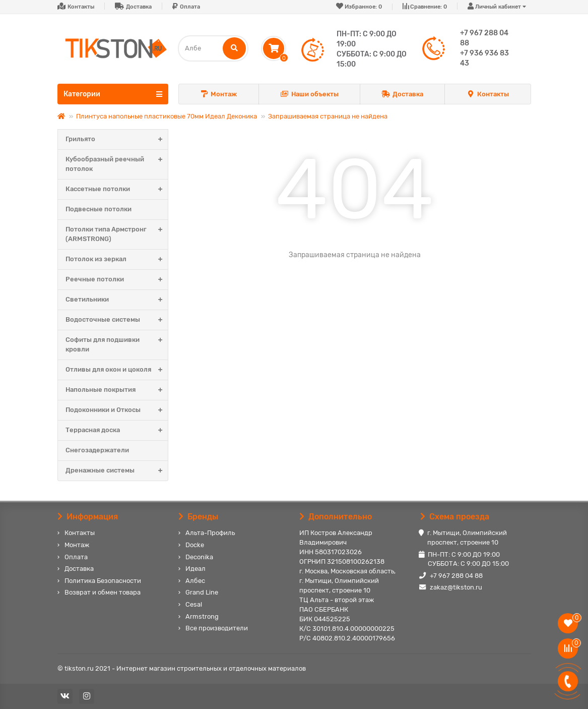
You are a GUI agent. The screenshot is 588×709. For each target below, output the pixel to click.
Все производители (217, 628)
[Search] (213, 48)
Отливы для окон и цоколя (117, 370)
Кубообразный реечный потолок (117, 164)
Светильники (117, 300)
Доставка (139, 7)
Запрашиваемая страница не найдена (328, 116)
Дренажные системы (117, 471)
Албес (195, 581)
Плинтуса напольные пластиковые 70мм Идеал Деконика (167, 116)
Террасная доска (117, 430)
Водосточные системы (117, 320)
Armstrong (202, 616)
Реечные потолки (117, 280)
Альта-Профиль (210, 533)
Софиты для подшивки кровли (117, 345)
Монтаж (219, 95)
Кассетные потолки (117, 189)
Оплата (190, 7)
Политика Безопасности (103, 581)
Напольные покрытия (117, 390)
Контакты (81, 7)
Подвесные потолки (99, 209)
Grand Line (202, 592)
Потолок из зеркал (117, 259)
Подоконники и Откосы (117, 410)
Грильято (117, 139)
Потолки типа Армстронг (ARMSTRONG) (117, 234)
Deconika (199, 557)
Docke (195, 545)
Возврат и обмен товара (103, 592)
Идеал (195, 569)
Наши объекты (309, 95)
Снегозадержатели (97, 450)
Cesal (194, 604)
